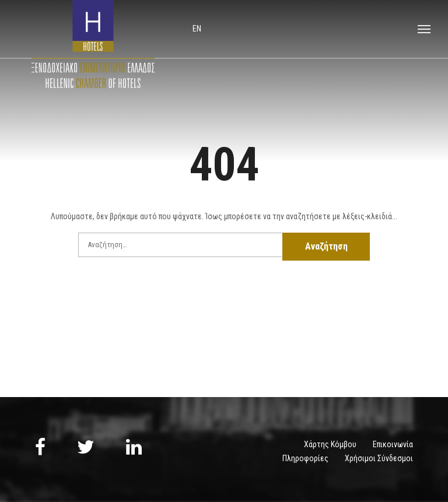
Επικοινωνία (393, 444)
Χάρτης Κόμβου (330, 444)
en (197, 29)
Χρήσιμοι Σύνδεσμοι (379, 458)
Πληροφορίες (305, 458)
